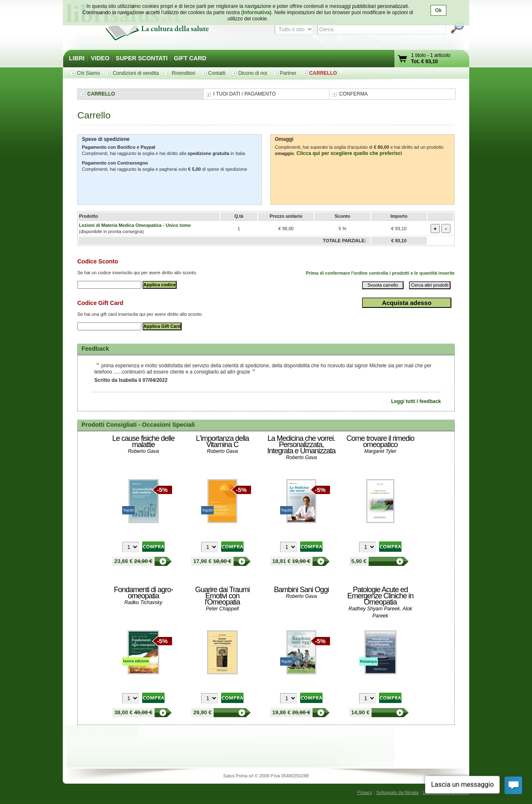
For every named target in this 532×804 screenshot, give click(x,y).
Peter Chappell (222, 609)
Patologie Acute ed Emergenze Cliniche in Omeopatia (380, 596)
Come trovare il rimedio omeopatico (380, 441)
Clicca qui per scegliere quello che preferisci (349, 153)
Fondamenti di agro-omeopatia (143, 593)
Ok (438, 10)
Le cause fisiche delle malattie (143, 441)
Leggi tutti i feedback (416, 401)
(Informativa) (256, 12)
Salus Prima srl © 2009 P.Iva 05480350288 (266, 776)
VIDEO (100, 58)
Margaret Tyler (380, 451)
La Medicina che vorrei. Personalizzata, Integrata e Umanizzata (301, 445)
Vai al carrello (403, 60)
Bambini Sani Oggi (301, 590)
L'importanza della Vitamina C (222, 441)
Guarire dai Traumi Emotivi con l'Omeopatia (222, 596)
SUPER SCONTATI (142, 58)
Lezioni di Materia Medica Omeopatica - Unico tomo (135, 225)
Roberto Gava (144, 451)
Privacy (365, 792)
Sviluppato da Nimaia (397, 792)
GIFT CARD (190, 58)
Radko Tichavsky (143, 602)
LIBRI (77, 58)
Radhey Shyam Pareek (374, 609)
